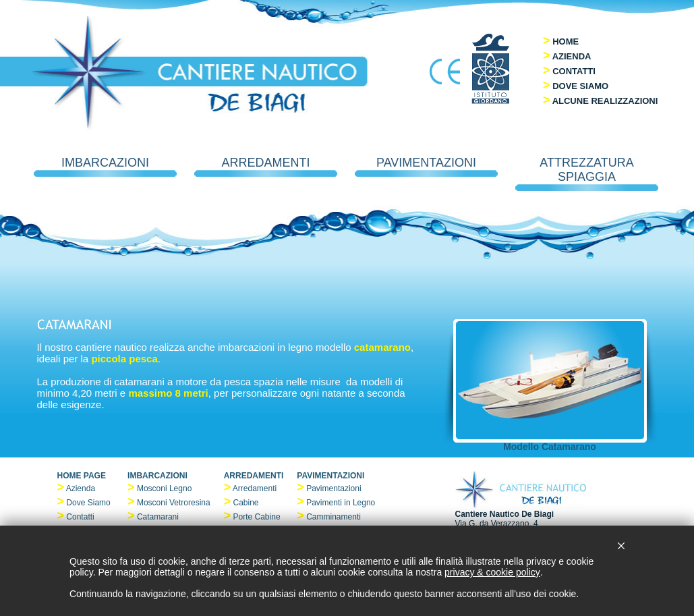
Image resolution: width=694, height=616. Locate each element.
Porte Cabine (257, 517)
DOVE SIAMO (580, 86)
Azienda (81, 488)
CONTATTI (574, 71)
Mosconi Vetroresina (174, 503)
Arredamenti (255, 488)
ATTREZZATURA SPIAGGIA (587, 173)
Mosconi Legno (164, 488)
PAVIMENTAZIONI (426, 166)
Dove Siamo (88, 503)
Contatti (80, 517)
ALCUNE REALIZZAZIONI (605, 101)
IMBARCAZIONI (105, 166)
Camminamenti (334, 517)
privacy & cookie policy (492, 572)
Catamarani (158, 517)
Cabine (246, 503)
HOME (566, 41)
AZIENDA (572, 56)
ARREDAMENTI (266, 166)
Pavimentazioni (334, 488)
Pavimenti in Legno (341, 503)
